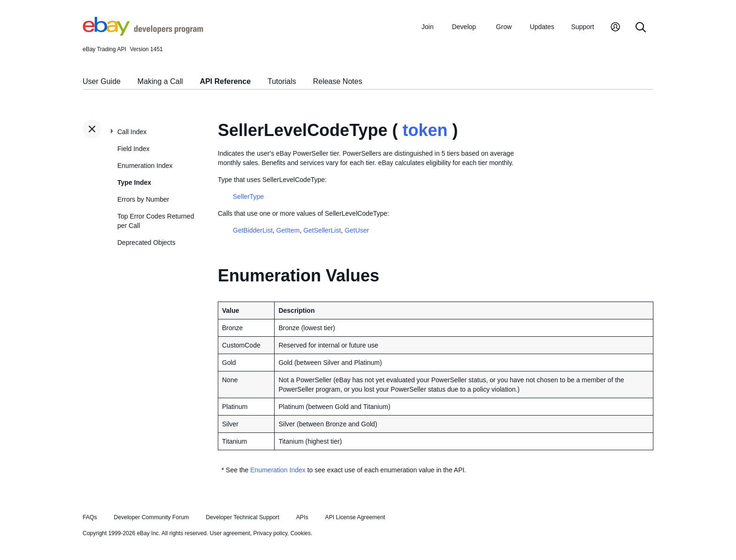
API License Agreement (355, 517)
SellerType (248, 197)
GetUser (357, 230)
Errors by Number (143, 199)
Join (428, 27)
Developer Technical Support (242, 517)
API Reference (226, 81)
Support (583, 27)
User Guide (102, 81)
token (425, 130)
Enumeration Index (145, 166)
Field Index (133, 149)
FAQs (90, 517)
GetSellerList (322, 230)
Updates (542, 27)
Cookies (301, 533)
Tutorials (282, 81)
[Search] (641, 28)
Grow (504, 27)
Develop (464, 27)
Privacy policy (270, 533)
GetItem (288, 230)
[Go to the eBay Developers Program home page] (143, 33)
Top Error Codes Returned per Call (156, 221)
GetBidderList (253, 230)
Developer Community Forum (152, 517)
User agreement (230, 533)
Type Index (134, 182)
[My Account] (615, 28)
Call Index (132, 132)
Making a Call (160, 81)
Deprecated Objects (146, 242)
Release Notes (338, 81)
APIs (302, 517)
